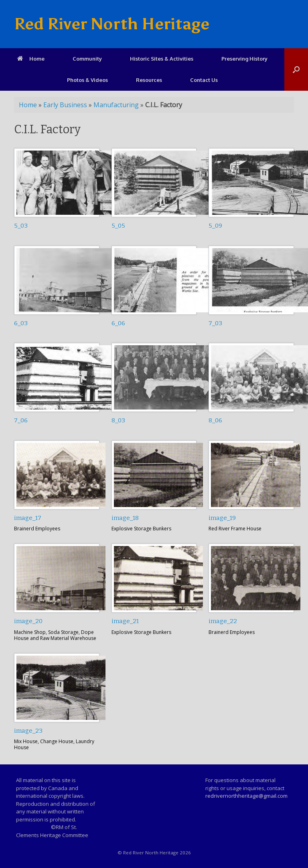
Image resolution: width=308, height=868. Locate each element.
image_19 (222, 518)
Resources (149, 80)
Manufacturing (116, 105)
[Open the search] (296, 69)
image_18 (125, 518)
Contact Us (204, 80)
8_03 (118, 420)
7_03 (215, 323)
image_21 (125, 621)
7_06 (21, 420)
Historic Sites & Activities (162, 59)
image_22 (223, 621)
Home (31, 59)
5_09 (215, 226)
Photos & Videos (87, 80)
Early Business (65, 105)
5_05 (118, 226)
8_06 (215, 420)
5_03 (21, 226)
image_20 (28, 621)
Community (87, 59)
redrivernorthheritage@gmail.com (246, 796)
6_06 (118, 323)
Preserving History (244, 59)
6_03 (21, 323)
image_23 (28, 731)
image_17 (28, 518)
